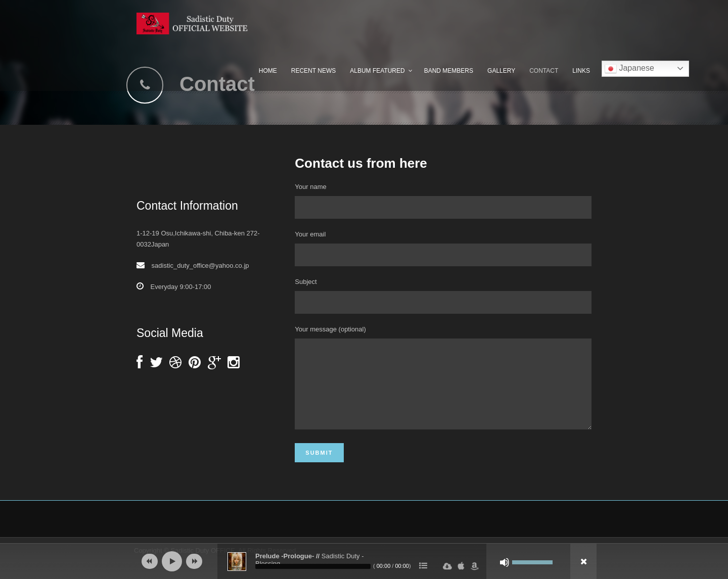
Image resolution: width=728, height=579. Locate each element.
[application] (364, 561)
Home (268, 71)
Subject (443, 296)
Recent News (313, 71)
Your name (443, 201)
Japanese (629, 69)
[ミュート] (505, 562)
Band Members (449, 71)
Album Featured (377, 71)
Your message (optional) (443, 387)
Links (581, 71)
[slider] (313, 566)
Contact (544, 71)
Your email (443, 248)
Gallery (501, 71)
